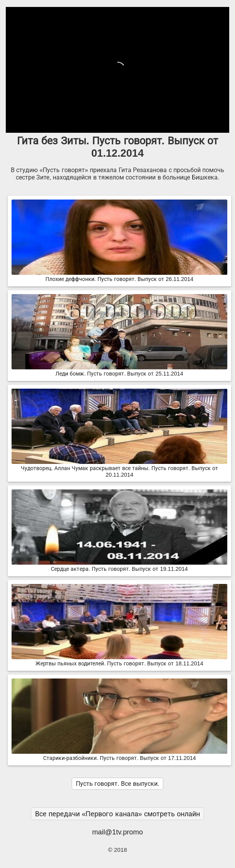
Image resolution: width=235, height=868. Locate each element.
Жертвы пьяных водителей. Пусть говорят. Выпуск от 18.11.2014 (119, 660)
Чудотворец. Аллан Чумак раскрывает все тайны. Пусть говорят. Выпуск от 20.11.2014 (119, 468)
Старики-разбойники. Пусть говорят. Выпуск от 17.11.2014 (119, 755)
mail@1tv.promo (117, 832)
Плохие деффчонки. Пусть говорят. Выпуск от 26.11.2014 (119, 276)
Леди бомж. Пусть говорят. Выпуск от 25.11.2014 (119, 371)
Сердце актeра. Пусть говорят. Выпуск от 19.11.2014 (119, 566)
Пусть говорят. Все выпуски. (117, 784)
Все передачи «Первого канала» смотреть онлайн (117, 814)
